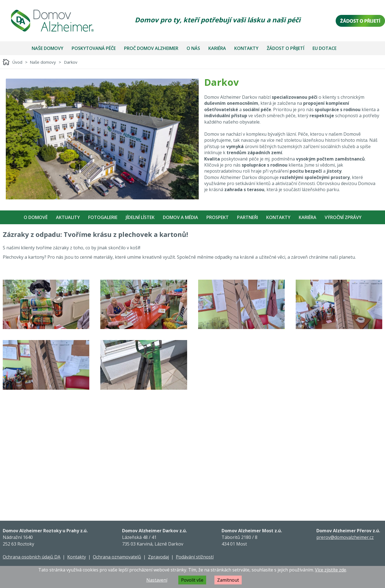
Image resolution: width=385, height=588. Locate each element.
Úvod (17, 62)
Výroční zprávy (343, 217)
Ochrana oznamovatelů (117, 557)
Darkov (71, 62)
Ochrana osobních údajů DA (32, 557)
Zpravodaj (158, 557)
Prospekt (218, 217)
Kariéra (217, 48)
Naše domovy (48, 48)
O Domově (36, 217)
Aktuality (68, 217)
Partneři (247, 217)
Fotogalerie (103, 217)
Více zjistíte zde (331, 570)
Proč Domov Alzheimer (151, 48)
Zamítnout (228, 580)
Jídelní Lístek (140, 217)
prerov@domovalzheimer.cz (345, 537)
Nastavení (157, 580)
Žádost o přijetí (286, 48)
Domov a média (181, 217)
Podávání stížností (195, 557)
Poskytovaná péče (94, 48)
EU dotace (325, 48)
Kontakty (246, 48)
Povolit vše (192, 580)
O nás (193, 48)
